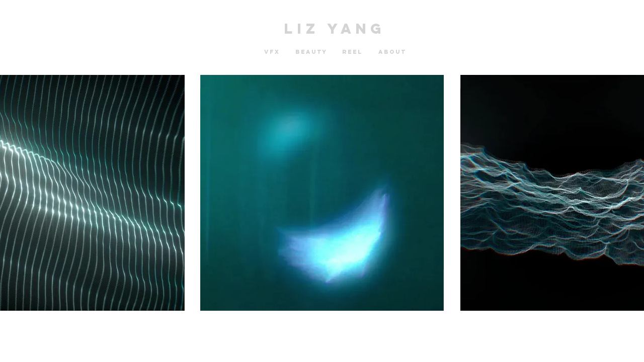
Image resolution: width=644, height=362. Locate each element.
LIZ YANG (335, 29)
